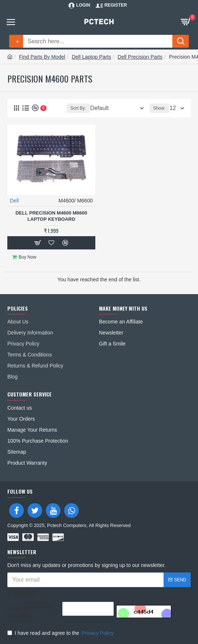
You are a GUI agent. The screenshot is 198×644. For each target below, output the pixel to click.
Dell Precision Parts (140, 57)
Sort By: (78, 108)
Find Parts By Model (42, 57)
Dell (14, 201)
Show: (159, 108)
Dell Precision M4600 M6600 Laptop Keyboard (51, 216)
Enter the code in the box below (31, 612)
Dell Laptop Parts (91, 57)
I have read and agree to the (61, 633)
